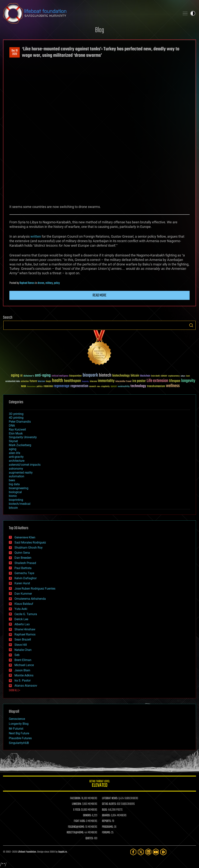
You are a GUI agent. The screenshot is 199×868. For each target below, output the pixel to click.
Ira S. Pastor (23, 680)
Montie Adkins (24, 675)
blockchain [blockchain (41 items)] (145, 376)
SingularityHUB (19, 743)
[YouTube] (156, 852)
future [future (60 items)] (33, 381)
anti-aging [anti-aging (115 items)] (43, 376)
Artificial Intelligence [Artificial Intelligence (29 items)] (60, 376)
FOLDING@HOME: (76, 827)
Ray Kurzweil (17, 429)
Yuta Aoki (21, 609)
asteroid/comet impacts (25, 465)
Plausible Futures (20, 738)
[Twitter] (141, 852)
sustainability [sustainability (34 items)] (124, 387)
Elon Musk (16, 433)
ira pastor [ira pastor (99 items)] (139, 381)
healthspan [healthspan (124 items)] (72, 381)
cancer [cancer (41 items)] (164, 376)
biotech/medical (20, 504)
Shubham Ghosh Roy (29, 548)
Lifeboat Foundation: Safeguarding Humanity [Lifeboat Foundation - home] (90, 13)
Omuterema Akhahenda (30, 599)
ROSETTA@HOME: (75, 833)
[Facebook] (133, 852)
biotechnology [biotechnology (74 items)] (121, 376)
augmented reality (21, 473)
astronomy (16, 469)
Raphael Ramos (27, 283)
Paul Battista (23, 568)
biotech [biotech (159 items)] (105, 375)
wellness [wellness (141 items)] (173, 386)
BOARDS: (106, 816)
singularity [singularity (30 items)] (105, 387)
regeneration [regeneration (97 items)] (79, 386)
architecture (17, 461)
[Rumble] (163, 852)
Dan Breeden (23, 558)
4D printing (16, 418)
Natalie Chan (23, 650)
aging (13, 449)
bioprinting (16, 500)
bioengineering (19, 488)
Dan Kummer (23, 594)
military (49, 283)
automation (17, 476)
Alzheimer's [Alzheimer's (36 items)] (29, 376)
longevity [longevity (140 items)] (188, 381)
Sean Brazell (23, 639)
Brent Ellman (23, 660)
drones (41, 283)
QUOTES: (89, 838)
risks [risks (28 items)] (99, 387)
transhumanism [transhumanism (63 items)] (156, 386)
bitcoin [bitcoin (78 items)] (135, 376)
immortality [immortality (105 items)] (106, 381)
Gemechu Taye (24, 573)
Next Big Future (19, 733)
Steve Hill (21, 645)
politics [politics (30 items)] (40, 387)
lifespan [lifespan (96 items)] (175, 381)
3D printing (16, 414)
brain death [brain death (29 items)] (155, 376)
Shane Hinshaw (25, 629)
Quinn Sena (22, 553)
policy (57, 283)
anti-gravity (16, 457)
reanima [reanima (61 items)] (48, 386)
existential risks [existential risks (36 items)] (13, 382)
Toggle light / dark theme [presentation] (193, 13)
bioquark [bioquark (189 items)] (90, 375)
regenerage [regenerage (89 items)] (62, 386)
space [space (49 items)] (114, 386)
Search (191, 325)
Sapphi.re (63, 852)
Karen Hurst (22, 583)
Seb (17, 655)
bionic (13, 496)
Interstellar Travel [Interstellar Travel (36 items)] (123, 382)
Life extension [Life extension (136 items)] (157, 381)
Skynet (13, 441)
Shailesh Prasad (25, 563)
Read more (100, 295)
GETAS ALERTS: (109, 804)
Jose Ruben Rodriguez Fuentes (35, 589)
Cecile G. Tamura (26, 614)
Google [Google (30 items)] (48, 382)
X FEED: (77, 810)
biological (15, 492)
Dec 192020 (15, 52)
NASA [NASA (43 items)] (24, 387)
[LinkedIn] (148, 852)
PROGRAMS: (108, 827)
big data (14, 484)
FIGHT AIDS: (80, 821)
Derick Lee (21, 619)
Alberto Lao (22, 624)
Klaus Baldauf (24, 604)
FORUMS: (106, 833)
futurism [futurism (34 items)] (41, 382)
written (35, 236)
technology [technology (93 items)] (138, 386)
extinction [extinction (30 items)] (25, 382)
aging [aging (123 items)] (15, 376)
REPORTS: (107, 821)
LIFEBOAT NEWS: (110, 798)
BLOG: (105, 810)
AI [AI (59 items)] (21, 376)
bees (12, 480)
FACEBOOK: (75, 798)
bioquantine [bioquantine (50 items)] (75, 376)
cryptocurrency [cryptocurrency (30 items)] (174, 376)
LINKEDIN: (77, 804)
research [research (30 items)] (93, 387)
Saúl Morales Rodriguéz (30, 542)
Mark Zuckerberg (20, 445)
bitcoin (13, 508)
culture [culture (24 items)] (183, 376)
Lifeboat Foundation (27, 852)
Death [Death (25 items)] (188, 376)
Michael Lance (24, 665)
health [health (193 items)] (58, 381)
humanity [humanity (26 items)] (85, 382)
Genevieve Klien (25, 537)
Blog (100, 30)
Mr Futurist (16, 729)
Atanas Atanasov (26, 686)
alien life (14, 453)
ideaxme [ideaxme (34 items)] (93, 382)
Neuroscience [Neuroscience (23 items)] (31, 387)
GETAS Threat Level (100, 784)
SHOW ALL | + (15, 691)
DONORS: (87, 816)
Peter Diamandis (20, 422)
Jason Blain (22, 670)
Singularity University (23, 437)
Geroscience (17, 719)
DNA (12, 426)
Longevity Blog (19, 724)
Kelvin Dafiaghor (26, 578)
